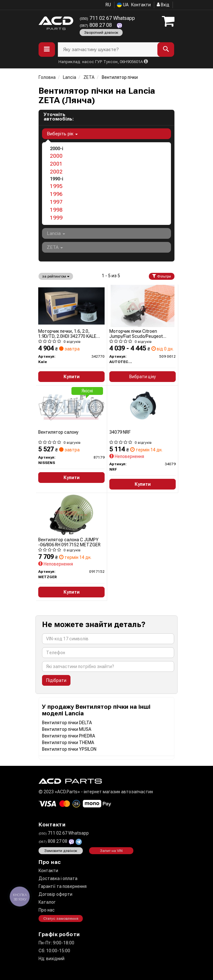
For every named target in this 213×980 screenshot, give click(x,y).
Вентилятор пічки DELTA (67, 723)
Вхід (163, 5)
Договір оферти (55, 894)
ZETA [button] (55, 247)
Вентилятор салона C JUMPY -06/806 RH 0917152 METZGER (69, 542)
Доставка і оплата (58, 878)
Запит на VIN (111, 851)
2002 (56, 172)
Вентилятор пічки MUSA (67, 729)
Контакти (141, 5)
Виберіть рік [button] (62, 134)
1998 (56, 210)
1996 (56, 194)
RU (108, 5)
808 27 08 (96, 25)
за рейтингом (56, 276)
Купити (72, 377)
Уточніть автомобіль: (59, 117)
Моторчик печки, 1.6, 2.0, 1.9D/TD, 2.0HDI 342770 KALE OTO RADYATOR (67, 334)
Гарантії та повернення (63, 886)
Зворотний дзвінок (101, 32)
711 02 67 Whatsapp (107, 18)
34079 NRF (120, 432)
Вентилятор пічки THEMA (68, 742)
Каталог (47, 902)
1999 (56, 218)
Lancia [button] (56, 233)
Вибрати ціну (143, 377)
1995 (56, 186)
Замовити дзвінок (61, 851)
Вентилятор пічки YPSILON (69, 749)
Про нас (47, 910)
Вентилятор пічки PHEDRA (69, 736)
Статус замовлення (61, 918)
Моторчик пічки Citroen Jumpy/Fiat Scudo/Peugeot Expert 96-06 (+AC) (136, 334)
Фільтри (162, 276)
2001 (56, 164)
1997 (56, 202)
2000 (56, 156)
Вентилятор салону (58, 432)
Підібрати (56, 680)
